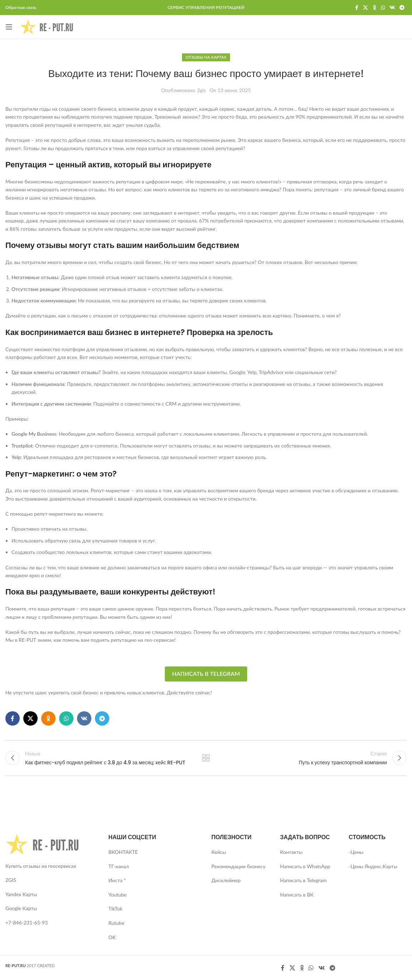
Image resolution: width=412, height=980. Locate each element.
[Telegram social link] (402, 8)
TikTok (116, 909)
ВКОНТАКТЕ (123, 852)
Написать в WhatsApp (305, 866)
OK (112, 937)
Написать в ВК (297, 895)
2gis (202, 90)
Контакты (291, 852)
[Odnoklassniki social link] (374, 8)
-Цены (356, 852)
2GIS (11, 880)
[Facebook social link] (356, 8)
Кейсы (219, 852)
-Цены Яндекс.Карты (373, 866)
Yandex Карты (21, 894)
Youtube (118, 895)
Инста (116, 880)
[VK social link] (392, 8)
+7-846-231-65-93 (27, 922)
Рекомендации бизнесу (238, 866)
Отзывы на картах (206, 57)
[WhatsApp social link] (383, 8)
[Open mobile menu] (9, 27)
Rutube (116, 923)
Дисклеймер (226, 880)
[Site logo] (47, 26)
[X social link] (365, 8)
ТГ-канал (119, 866)
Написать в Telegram (206, 673)
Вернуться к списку (206, 758)
